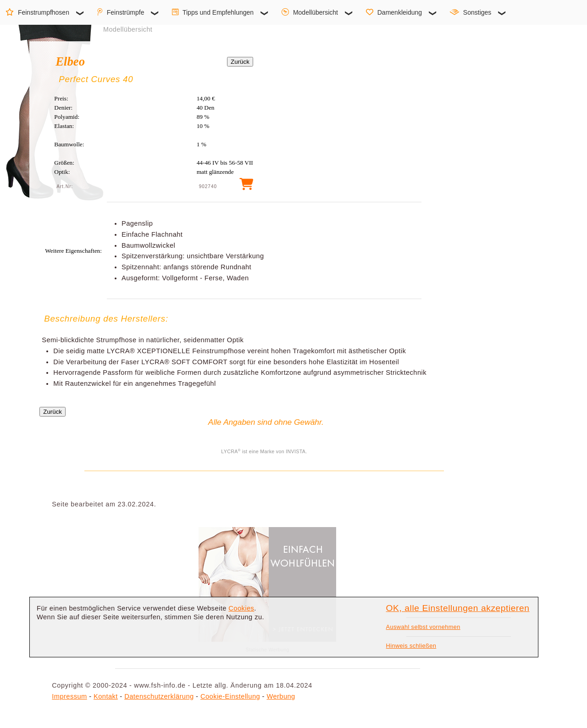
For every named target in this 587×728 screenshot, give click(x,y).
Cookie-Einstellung (230, 696)
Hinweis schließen (411, 646)
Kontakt (106, 696)
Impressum (69, 696)
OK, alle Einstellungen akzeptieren (458, 608)
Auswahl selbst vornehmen (423, 627)
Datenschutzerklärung (159, 696)
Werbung (281, 696)
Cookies (241, 608)
